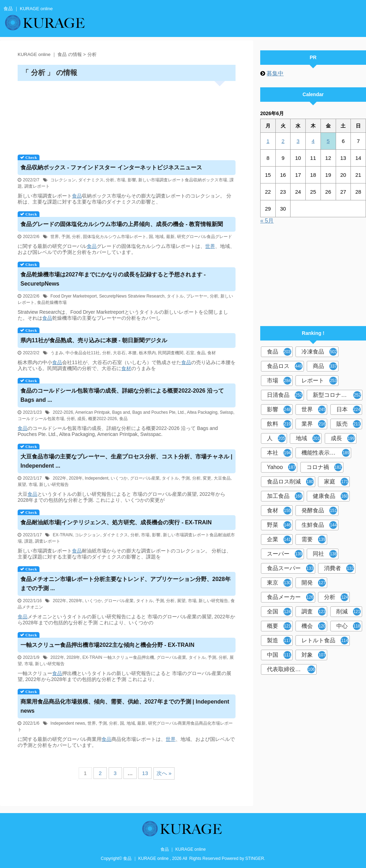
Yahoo (281, 467)
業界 (314, 424)
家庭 (336, 482)
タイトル (175, 296)
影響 (132, 180)
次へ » (164, 773)
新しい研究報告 (54, 485)
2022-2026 (63, 412)
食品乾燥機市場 (52, 302)
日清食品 (285, 395)
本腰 (132, 353)
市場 (121, 180)
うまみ (57, 353)
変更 (207, 478)
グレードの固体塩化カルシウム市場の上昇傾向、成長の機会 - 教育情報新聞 (122, 224)
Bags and (121, 412)
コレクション (63, 180)
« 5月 (267, 221)
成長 (81, 419)
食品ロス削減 (290, 482)
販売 (349, 424)
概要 (279, 626)
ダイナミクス (91, 180)
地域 (159, 237)
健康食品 (331, 496)
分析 (110, 180)
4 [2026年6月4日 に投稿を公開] (313, 141)
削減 (349, 612)
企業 (279, 539)
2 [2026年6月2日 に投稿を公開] (283, 141)
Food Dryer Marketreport (74, 296)
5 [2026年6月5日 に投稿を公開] (328, 141)
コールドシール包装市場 (41, 419)
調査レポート (37, 186)
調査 (314, 612)
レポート (319, 381)
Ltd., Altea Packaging (198, 412)
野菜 (279, 525)
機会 (314, 626)
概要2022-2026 (102, 419)
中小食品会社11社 (83, 353)
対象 (314, 655)
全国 (279, 612)
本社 (279, 453)
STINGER (255, 858)
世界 (55, 237)
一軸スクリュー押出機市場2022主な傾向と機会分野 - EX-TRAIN (107, 645)
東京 (279, 583)
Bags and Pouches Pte (154, 412)
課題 (29, 541)
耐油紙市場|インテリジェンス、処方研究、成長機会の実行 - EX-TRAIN (116, 522)
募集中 (275, 73)
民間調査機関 (171, 353)
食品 (77, 196)
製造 (279, 641)
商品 (325, 366)
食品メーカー (290, 597)
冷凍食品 (319, 352)
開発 (314, 583)
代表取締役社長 (291, 669)
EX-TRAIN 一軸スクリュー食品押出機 (118, 657)
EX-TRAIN (63, 535)
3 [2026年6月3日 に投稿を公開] (298, 141)
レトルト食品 (325, 641)
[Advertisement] (127, 115)
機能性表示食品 (326, 453)
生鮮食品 (319, 525)
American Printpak (92, 412)
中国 (279, 655)
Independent (97, 478)
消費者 (339, 568)
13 (145, 773)
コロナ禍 (324, 467)
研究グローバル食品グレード (205, 237)
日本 (349, 410)
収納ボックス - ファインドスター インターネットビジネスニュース (111, 167)
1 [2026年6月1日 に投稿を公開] (268, 141)
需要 (314, 539)
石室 (190, 353)
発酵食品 (319, 511)
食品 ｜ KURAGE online (183, 849)
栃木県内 (147, 353)
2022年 (60, 478)
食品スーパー (290, 568)
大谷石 (119, 353)
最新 (170, 237)
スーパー (285, 554)
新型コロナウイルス (338, 395)
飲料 (279, 424)
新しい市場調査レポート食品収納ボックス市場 (183, 180)
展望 (22, 485)
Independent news (68, 723)
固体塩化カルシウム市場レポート (115, 237)
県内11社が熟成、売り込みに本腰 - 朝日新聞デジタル (94, 340)
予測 (66, 237)
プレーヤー (197, 296)
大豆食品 (222, 478)
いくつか (119, 478)
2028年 (76, 478)
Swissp (226, 412)
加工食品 (285, 496)
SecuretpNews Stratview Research (132, 296)
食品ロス (285, 366)
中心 (349, 626)
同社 (325, 554)
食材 (212, 353)
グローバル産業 (145, 478)
